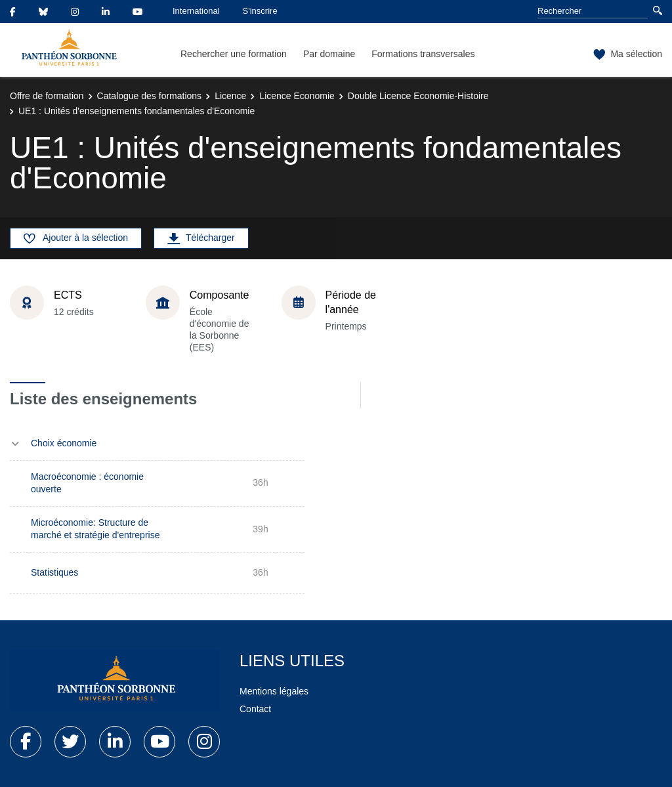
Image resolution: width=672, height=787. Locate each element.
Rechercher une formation (234, 54)
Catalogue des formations (150, 96)
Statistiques (54, 572)
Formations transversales (423, 54)
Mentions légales (274, 691)
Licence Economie (297, 96)
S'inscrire (260, 11)
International (196, 11)
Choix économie (64, 443)
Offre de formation (47, 96)
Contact (255, 709)
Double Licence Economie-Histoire (418, 96)
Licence (230, 96)
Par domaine (329, 54)
